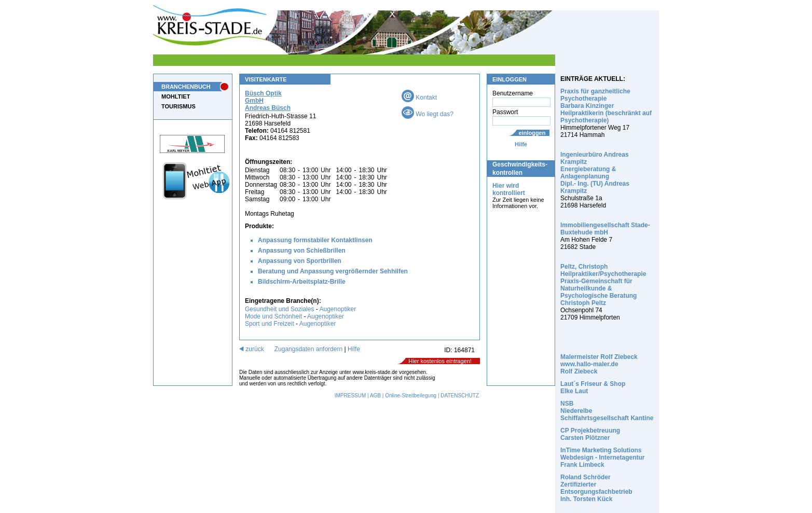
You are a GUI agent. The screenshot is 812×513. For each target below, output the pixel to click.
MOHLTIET (176, 96)
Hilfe (521, 144)
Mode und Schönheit (273, 316)
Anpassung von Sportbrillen (300, 261)
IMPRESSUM (350, 396)
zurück (252, 349)
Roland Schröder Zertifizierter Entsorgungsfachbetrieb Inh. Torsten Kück (596, 488)
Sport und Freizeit (270, 324)
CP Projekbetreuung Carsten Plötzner (590, 434)
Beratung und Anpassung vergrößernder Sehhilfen (333, 271)
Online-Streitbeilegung (411, 396)
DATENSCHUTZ (460, 396)
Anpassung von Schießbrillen (302, 251)
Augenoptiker (338, 309)
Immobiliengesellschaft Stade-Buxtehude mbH (605, 229)
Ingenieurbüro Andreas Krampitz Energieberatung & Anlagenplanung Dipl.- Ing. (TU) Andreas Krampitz (595, 173)
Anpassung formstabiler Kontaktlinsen (315, 240)
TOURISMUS (178, 106)
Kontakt (419, 98)
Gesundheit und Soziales (279, 309)
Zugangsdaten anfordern (308, 349)
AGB (375, 396)
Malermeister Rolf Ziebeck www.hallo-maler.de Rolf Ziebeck (599, 364)
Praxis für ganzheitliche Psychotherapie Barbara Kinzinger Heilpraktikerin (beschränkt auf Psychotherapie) (606, 106)
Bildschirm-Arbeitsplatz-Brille (302, 282)
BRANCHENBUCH (186, 87)
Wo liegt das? (428, 114)
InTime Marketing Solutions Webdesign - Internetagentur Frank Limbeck (602, 457)
